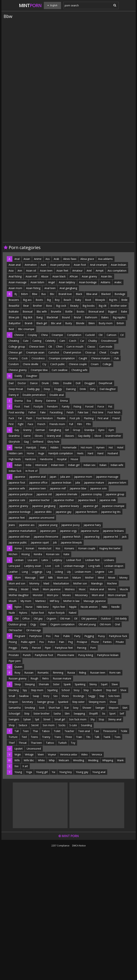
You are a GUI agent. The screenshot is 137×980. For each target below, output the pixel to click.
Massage (30, 578)
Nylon (18, 607)
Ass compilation (117, 271)
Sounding (86, 725)
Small (12, 696)
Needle (115, 607)
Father (32, 412)
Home (30, 453)
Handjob (31, 447)
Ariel (89, 271)
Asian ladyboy (67, 282)
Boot (88, 300)
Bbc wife (42, 311)
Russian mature (62, 678)
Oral (117, 624)
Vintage (29, 754)
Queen (18, 667)
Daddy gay (33, 389)
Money (123, 578)
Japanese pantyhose (21, 494)
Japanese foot (17, 483)
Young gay (82, 772)
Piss (48, 636)
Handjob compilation (61, 453)
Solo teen (114, 696)
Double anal (57, 395)
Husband (113, 453)
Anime (38, 259)
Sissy (77, 690)
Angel (52, 282)
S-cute (73, 725)
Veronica (97, 754)
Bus (44, 294)
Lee (111, 572)
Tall (17, 731)
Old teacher (15, 630)
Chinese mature (100, 358)
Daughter (32, 376)
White (41, 760)
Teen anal (84, 731)
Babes (105, 317)
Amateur (77, 271)
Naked (73, 613)
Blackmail (52, 317)
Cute (26, 341)
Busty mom (106, 323)
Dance (34, 383)
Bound (66, 317)
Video (84, 754)
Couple (114, 352)
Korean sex (53, 554)
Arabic (118, 282)
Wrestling (79, 760)
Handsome (46, 459)
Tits (88, 737)
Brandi (28, 323)
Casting (37, 341)
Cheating (14, 341)
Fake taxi (83, 412)
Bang (39, 317)
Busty (69, 323)
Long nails (94, 566)
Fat (20, 418)
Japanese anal (37, 477)
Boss (49, 306)
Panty (25, 648)
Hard (90, 453)
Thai (35, 731)
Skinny (93, 684)
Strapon (13, 702)
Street (47, 719)
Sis (104, 713)
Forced (89, 406)
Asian (27, 259)
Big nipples (119, 317)
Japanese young (48, 525)
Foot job (75, 418)
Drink (83, 389)
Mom (18, 578)
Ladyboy (57, 560)
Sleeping (30, 684)
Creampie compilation (62, 358)
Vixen (41, 754)
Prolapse (82, 642)
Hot (111, 447)
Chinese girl (15, 352)
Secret (35, 725)
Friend (116, 418)
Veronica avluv (69, 754)
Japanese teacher (39, 500)
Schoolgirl (14, 713)
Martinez (40, 601)
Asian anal (15, 265)
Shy (93, 719)
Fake (43, 412)
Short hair (54, 708)
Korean (30, 548)
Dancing (71, 389)
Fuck (11, 418)
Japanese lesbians (113, 531)
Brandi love (65, 294)
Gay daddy (84, 436)
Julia (78, 483)
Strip (27, 713)
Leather (13, 572)
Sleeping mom (97, 702)
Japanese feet (17, 518)
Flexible (61, 418)
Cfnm (59, 347)
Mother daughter (19, 595)
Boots (39, 300)
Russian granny (18, 678)
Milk (50, 578)
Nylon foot (38, 613)
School (66, 690)
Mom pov (53, 595)
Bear (26, 306)
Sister (56, 684)
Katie (66, 554)
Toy (73, 743)
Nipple (73, 607)
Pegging (89, 636)
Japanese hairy (92, 525)
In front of (31, 471)
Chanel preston (72, 352)
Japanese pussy (71, 525)
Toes (117, 737)
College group (17, 347)
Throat (23, 743)
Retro (45, 678)
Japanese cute (17, 500)
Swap (36, 696)
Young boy (65, 772)
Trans (58, 737)
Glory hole (53, 442)
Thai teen (36, 743)
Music (82, 589)
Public (67, 636)
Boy (57, 300)
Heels (80, 453)
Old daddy (121, 618)
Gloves (39, 436)
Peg (70, 642)
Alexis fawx (70, 259)
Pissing (13, 642)
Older (43, 624)
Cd (122, 335)
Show (113, 702)
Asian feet (62, 271)
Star (66, 708)
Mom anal (98, 595)
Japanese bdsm (117, 483)
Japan (53, 477)
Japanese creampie (113, 506)
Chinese (19, 335)
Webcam (64, 760)
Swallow (24, 696)
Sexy (76, 708)
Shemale (44, 684)
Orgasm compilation (62, 624)
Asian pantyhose (60, 265)
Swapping (79, 713)
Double (67, 383)
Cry (44, 364)
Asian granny (89, 276)
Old (16, 618)
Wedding (93, 760)
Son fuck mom (78, 719)
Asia (11, 271)
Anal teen (50, 288)
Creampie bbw (39, 370)
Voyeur (52, 754)
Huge (41, 453)
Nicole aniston (89, 607)
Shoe (123, 690)
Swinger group (46, 702)
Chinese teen (37, 347)
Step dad (111, 690)
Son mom (49, 725)
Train (79, 737)
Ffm (88, 424)
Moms (112, 589)
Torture (13, 737)
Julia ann (65, 477)
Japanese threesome (46, 537)
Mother (89, 578)
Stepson (114, 708)
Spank (67, 684)
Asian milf (31, 276)
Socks (62, 725)
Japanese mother (64, 500)
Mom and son (17, 583)
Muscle (124, 589)
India (28, 465)
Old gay (38, 618)
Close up (90, 352)
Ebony (39, 401)
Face (30, 424)
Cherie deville (31, 364)
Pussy (101, 636)
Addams (105, 282)
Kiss (58, 548)
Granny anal (54, 436)
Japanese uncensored (42, 518)
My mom (26, 601)
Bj (16, 294)
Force (101, 406)
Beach (67, 300)
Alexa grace (87, 259)
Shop (12, 725)
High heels (15, 459)
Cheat (103, 352)
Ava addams (105, 259)
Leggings (37, 572)
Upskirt (19, 749)
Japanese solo (99, 488)
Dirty (93, 389)
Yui (53, 772)
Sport (112, 713)
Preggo (13, 648)
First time (98, 412)
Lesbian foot (74, 560)
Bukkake (14, 311)
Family (66, 406)
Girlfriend (38, 442)
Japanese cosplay (92, 494)
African (74, 276)
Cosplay (32, 335)
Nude (12, 613)
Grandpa (89, 430)
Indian (18, 465)
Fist (110, 406)
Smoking (30, 708)
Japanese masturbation (22, 531)
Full (71, 424)
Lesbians (109, 560)
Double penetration (34, 395)
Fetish (70, 412)
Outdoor (106, 618)
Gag (26, 442)
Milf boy (54, 601)
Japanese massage (107, 477)
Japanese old (44, 494)
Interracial (41, 465)
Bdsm (24, 294)
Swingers (14, 719)
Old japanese (89, 618)
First (11, 424)
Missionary (81, 595)
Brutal (77, 317)
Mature (77, 578)
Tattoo (50, 743)
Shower (87, 708)
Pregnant (20, 636)
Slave (115, 684)
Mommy (34, 583)
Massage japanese (95, 601)
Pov (42, 642)
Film (80, 424)
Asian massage (18, 282)
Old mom (105, 624)
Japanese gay (64, 512)
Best (11, 329)
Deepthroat (105, 383)
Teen (26, 731)
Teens (34, 737)
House (74, 459)
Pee (57, 636)
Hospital (62, 459)
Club (116, 358)
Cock (25, 358)
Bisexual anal (96, 311)
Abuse (45, 276)
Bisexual (28, 311)
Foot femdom (44, 418)
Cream (95, 364)
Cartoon (112, 335)
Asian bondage (88, 282)
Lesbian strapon (114, 566)
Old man (65, 618)
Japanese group (115, 494)
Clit (50, 347)
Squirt (104, 684)
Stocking (14, 690)
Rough (34, 678)
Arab (56, 259)
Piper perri (15, 661)
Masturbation (61, 583)
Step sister (78, 702)
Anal (17, 259)
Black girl (42, 323)
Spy (25, 690)
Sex (55, 696)
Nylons (23, 613)
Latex (45, 560)
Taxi (96, 731)
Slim (67, 713)
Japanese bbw (78, 488)
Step (86, 690)
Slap (102, 696)
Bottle (69, 311)
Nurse (29, 607)
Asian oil (31, 271)
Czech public (58, 364)
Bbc (52, 294)
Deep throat (16, 389)
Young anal (99, 772)
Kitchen (13, 554)
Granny (27, 430)
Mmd (101, 578)
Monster (38, 595)
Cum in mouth (75, 347)
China (44, 335)
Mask (36, 589)
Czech (73, 341)
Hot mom (86, 447)
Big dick (28, 317)
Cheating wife (79, 370)
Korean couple (87, 548)
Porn (93, 648)
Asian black (59, 276)
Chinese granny (18, 370)
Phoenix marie (66, 655)
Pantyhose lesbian (108, 655)
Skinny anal (115, 719)
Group (77, 430)
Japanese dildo (43, 512)
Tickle (124, 731)
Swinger (100, 708)
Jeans (12, 525)
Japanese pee (48, 531)
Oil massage (34, 630)
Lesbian (19, 560)
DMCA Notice (79, 846)
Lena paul (14, 566)
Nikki (104, 607)
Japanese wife (17, 488)
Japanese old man (19, 537)
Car (82, 341)
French (41, 424)
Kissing (25, 554)
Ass (48, 259)
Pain (62, 642)
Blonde (80, 323)
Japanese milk (108, 500)
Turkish (62, 743)
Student (97, 690)
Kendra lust (45, 548)
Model (25, 589)
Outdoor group (17, 624)
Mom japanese (52, 589)
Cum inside (106, 347)
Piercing (82, 648)
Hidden (54, 447)
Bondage (120, 294)
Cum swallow (60, 370)
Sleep (18, 684)
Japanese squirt (40, 542)
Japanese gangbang (44, 506)
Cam (62, 341)
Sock (42, 708)
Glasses (69, 436)
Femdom (52, 406)
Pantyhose (36, 636)
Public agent (28, 642)
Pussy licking (86, 655)
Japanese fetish (71, 537)
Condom (14, 364)
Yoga (29, 772)
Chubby (93, 341)
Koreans (69, 548)
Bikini (92, 323)
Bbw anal (92, 294)
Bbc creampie (26, 329)
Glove (98, 436)
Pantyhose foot (44, 655)
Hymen (100, 447)
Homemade (70, 447)
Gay (17, 430)
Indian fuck (15, 471)
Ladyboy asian (33, 566)
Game (27, 436)
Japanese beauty (69, 506)
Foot (17, 406)
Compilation (74, 335)
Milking (13, 589)
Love (48, 566)
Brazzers (14, 300)
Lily (69, 572)
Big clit (103, 306)
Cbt (101, 335)
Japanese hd (111, 537)
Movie (112, 578)
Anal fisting (15, 276)
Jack (124, 537)
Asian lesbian (119, 265)
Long (25, 572)
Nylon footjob (56, 613)
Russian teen (98, 673)
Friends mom (57, 424)
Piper (48, 648)
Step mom (37, 690)
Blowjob (100, 300)
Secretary (27, 702)
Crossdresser (109, 341)
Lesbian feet (92, 560)
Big (49, 300)
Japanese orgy (68, 531)
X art (25, 766)
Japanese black (87, 500)
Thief (12, 743)
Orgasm (51, 618)
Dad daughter (108, 389)
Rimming (58, 673)
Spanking (80, 684)
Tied (24, 737)
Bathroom (91, 317)
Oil (76, 618)
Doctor (22, 383)
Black (79, 294)
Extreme (51, 401)
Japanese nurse (90, 531)
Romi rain (115, 673)
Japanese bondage (20, 512)
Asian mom (15, 288)
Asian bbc (107, 276)
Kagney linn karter (110, 548)
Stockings (79, 696)
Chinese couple (78, 364)
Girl (67, 430)
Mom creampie (117, 595)
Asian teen (46, 271)
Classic (91, 347)
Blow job (14, 317)
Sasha (57, 713)
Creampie (57, 335)
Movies (67, 595)
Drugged (90, 383)
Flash (29, 418)
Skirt (125, 708)
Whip (52, 760)
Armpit (100, 271)
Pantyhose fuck (118, 636)
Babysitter (15, 323)
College (107, 364)
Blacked (106, 294)
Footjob (38, 406)
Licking (59, 572)
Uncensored (34, 749)
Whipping (108, 760)
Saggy (92, 696)
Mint (30, 5)
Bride (124, 300)
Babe (124, 311)
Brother (37, 306)
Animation (31, 265)
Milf (42, 578)
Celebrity (50, 341)
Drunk (45, 383)
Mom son (63, 578)
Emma (64, 401)
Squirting (52, 690)
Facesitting (56, 412)
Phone (95, 642)
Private (120, 642)
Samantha (15, 708)
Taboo (46, 731)
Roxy (17, 673)
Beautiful (14, 306)
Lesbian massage (74, 566)
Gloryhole (14, 442)
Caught (83, 358)
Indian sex (89, 465)
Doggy (58, 389)
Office (26, 618)
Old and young (87, 624)
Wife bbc (29, 760)
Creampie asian (35, 352)
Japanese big (92, 537)
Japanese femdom (86, 512)
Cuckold (90, 335)
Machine (112, 583)
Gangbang (55, 430)
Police (51, 642)
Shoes (65, 696)
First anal (103, 418)
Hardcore (30, 459)
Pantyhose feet (64, 648)
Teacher (69, 731)
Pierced (36, 648)
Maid (46, 583)
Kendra (38, 554)
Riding (82, 673)
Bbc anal (56, 323)
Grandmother (113, 436)
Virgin (18, 754)
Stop (101, 719)
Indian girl (74, 465)
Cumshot (54, 352)
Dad (11, 383)
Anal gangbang (68, 288)
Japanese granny (18, 506)
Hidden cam (16, 453)
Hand (100, 453)
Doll (78, 383)
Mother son (80, 583)
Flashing (89, 418)
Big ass (27, 300)
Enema (19, 401)
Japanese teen (37, 488)
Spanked (63, 702)
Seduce (23, 725)
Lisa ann (33, 560)
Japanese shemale (66, 494)
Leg (49, 572)
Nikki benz (43, 607)
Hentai (18, 447)
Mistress (70, 589)
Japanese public (18, 542)
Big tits (113, 300)
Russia (71, 673)
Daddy (18, 376)
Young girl (42, 772)
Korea (18, 548)
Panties (107, 642)
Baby (78, 300)
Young (18, 772)
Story (46, 696)
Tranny (46, 737)
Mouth (13, 601)
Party (77, 636)
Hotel (120, 447)
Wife (17, 760)
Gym (111, 430)
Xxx (16, 766)
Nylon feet (59, 607)
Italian (103, 465)
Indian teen (58, 465)
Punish (27, 655)
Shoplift (93, 713)
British (120, 323)
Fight (21, 424)
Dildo (56, 383)
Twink (107, 737)
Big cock (61, 306)
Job (55, 542)
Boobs (80, 311)
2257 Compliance (60, 846)
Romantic (43, 673)
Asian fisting (33, 288)
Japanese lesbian (61, 483)
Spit (37, 719)
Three (68, 737)
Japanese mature (94, 483)
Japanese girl (90, 506)
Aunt (43, 265)
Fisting (77, 406)
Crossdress (38, 358)
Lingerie (100, 572)
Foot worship (16, 412)
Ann (20, 271)
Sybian (27, 719)
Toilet (57, 731)
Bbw (35, 294)
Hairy (43, 447)
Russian (29, 673)
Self (122, 713)
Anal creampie (98, 265)
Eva (29, 401)
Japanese (20, 477)
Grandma (14, 436)
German (40, 430)
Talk (97, 737)
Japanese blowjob (71, 542)
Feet (27, 406)
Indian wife (117, 465)
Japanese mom (83, 477)
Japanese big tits (111, 512)
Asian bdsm (37, 282)
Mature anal (97, 589)
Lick (57, 566)
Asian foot (80, 265)
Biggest (112, 311)
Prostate (14, 655)
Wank (120, 760)
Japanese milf (58, 488)
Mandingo (97, 583)
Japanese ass (27, 525)
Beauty (74, 306)
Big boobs (89, 306)
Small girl (60, 719)
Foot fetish (114, 412)
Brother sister (119, 306)
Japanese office (38, 483)
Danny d (14, 395)
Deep (47, 389)
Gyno (101, 430)
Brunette (56, 311)
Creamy (13, 358)
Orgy (33, 624)
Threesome (110, 731)
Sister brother (41, 713)
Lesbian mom (83, 572)
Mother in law (71, 601)
